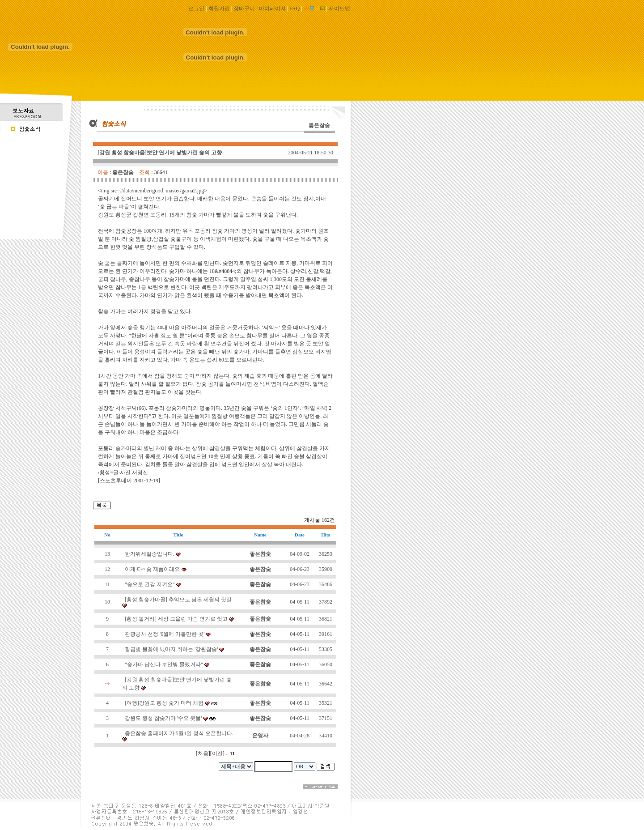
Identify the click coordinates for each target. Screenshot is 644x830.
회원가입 (219, 9)
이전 (217, 753)
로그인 (196, 9)
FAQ (294, 9)
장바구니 (244, 9)
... (227, 753)
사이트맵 (339, 9)
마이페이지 (272, 9)
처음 (203, 753)
